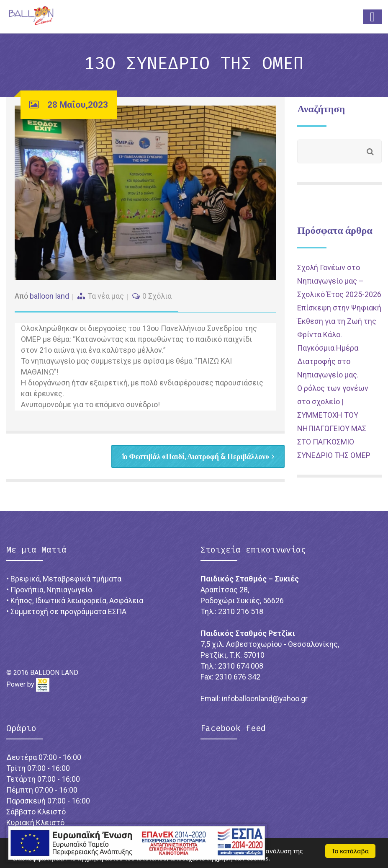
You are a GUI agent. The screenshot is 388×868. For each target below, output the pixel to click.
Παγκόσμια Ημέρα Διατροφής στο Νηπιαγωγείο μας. (328, 361)
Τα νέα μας (106, 296)
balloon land (49, 296)
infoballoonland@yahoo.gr (265, 699)
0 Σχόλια (157, 296)
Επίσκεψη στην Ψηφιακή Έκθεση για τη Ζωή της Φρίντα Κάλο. (339, 321)
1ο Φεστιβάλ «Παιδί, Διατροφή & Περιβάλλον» (198, 456)
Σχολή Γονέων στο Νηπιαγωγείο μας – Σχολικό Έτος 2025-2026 (339, 281)
